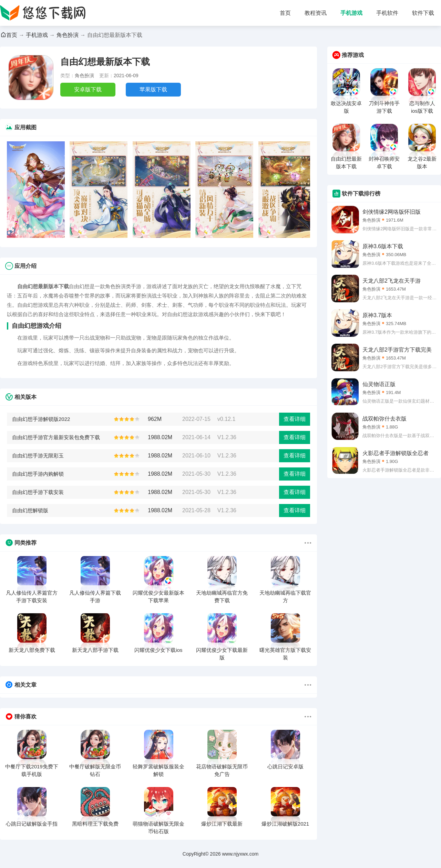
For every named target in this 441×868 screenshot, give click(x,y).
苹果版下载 (153, 89)
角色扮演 (68, 35)
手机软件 (387, 13)
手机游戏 (351, 13)
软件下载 (423, 13)
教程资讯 (316, 13)
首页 (285, 13)
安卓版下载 (88, 89)
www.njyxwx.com (240, 854)
